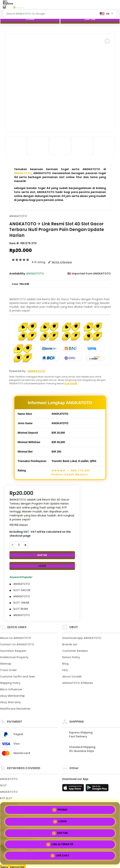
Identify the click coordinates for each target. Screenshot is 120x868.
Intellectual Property (14, 657)
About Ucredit (72, 677)
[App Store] (74, 789)
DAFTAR (90, 19)
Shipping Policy (10, 683)
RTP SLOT (6, 798)
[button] (107, 41)
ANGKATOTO (23, 173)
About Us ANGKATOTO (16, 638)
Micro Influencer (11, 689)
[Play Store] (97, 789)
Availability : (18, 274)
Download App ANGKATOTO (82, 638)
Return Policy (71, 657)
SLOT (3, 785)
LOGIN (30, 19)
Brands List (70, 644)
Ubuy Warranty (10, 702)
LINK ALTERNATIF (88, 843)
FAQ (65, 670)
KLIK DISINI (71, 383)
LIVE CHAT (60, 855)
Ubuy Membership (12, 696)
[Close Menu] (4, 8)
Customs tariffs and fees (17, 677)
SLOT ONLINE (8, 811)
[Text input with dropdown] (50, 14)
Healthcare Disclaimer (15, 709)
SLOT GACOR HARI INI (14, 824)
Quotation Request (13, 651)
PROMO (32, 833)
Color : (20, 284)
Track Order (8, 670)
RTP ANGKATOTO (12, 818)
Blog (65, 664)
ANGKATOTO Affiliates (78, 683)
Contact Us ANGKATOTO (17, 644)
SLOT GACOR (9, 805)
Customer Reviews (75, 651)
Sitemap (6, 664)
